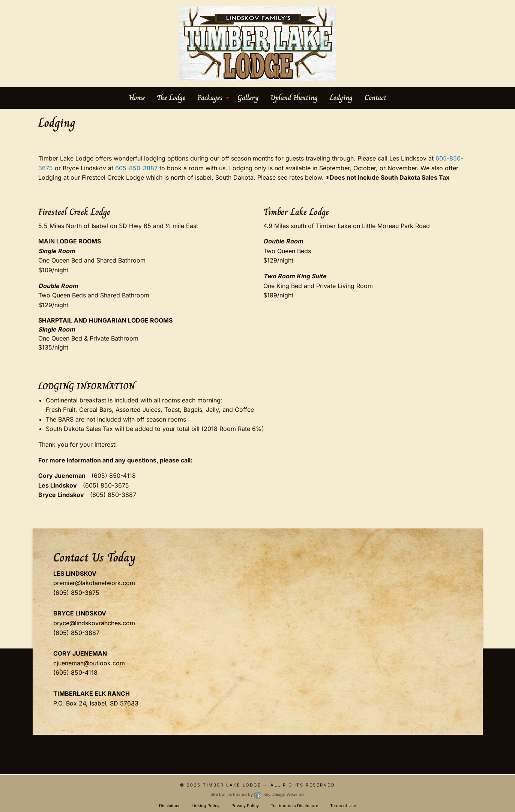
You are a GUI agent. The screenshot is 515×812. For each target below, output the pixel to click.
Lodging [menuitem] (341, 98)
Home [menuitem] (137, 98)
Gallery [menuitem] (248, 98)
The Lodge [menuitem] (171, 98)
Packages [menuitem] (210, 98)
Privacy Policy (245, 806)
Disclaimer (169, 806)
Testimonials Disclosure (294, 806)
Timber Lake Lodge (232, 785)
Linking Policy (206, 806)
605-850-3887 (136, 168)
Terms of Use (343, 806)
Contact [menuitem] (375, 98)
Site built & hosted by (257, 794)
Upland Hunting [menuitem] (294, 98)
